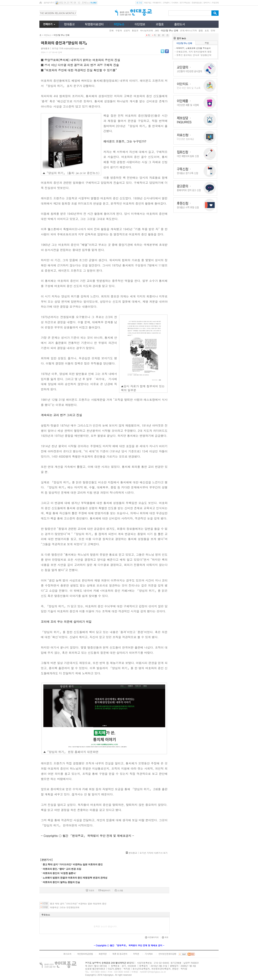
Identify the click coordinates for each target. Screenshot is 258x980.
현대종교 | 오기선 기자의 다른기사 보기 (148, 853)
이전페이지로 (152, 937)
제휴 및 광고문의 (120, 954)
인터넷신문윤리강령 (167, 954)
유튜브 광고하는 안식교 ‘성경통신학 (194, 55)
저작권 (136, 954)
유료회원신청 (197, 3)
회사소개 (67, 954)
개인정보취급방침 (85, 954)
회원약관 (102, 954)
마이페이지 (157, 3)
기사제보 (175, 3)
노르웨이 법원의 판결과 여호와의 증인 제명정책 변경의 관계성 (75, 878)
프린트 (90, 890)
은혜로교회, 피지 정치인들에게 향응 (194, 52)
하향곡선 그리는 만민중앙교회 (65, 907)
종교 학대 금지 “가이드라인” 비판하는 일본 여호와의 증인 (73, 864)
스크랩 (119, 890)
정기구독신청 (185, 3)
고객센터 (166, 3)
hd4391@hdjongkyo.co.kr (153, 972)
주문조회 (215, 3)
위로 (165, 937)
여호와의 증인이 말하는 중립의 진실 (61, 882)
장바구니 (207, 3)
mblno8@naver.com (74, 48)
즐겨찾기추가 (49, 3)
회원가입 (147, 3)
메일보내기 (104, 890)
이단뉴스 (47, 35)
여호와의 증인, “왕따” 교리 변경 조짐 (62, 869)
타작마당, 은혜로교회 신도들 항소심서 (193, 48)
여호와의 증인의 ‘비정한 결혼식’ (59, 873)
